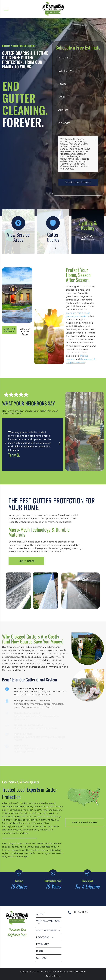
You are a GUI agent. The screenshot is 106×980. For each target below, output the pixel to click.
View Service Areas (18, 237)
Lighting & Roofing (88, 225)
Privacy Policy (53, 976)
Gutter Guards (53, 237)
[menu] (6, 9)
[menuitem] (49, 914)
